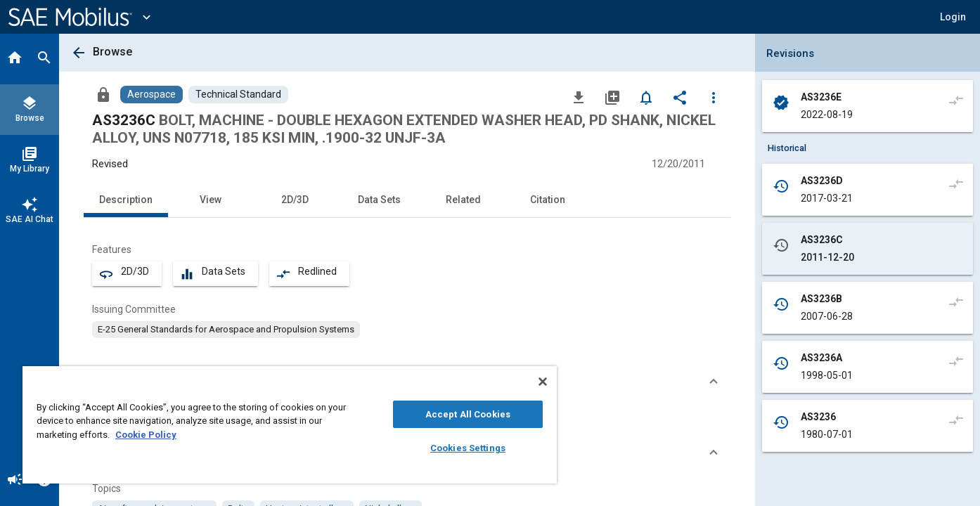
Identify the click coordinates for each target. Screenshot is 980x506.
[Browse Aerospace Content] (151, 95)
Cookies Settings (468, 448)
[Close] (543, 382)
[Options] (714, 97)
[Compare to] (956, 100)
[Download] (579, 97)
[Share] (680, 97)
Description (126, 200)
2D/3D (295, 200)
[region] (290, 425)
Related (463, 200)
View (211, 200)
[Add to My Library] (612, 97)
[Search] (44, 59)
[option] (226, 330)
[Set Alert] (646, 97)
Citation (548, 200)
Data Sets (379, 200)
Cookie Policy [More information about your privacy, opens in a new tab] (146, 435)
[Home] (15, 59)
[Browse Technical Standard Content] (238, 95)
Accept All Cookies (468, 414)
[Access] (103, 94)
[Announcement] (15, 481)
